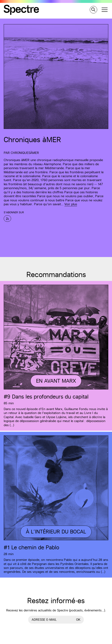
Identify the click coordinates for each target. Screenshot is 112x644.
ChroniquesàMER (25, 153)
